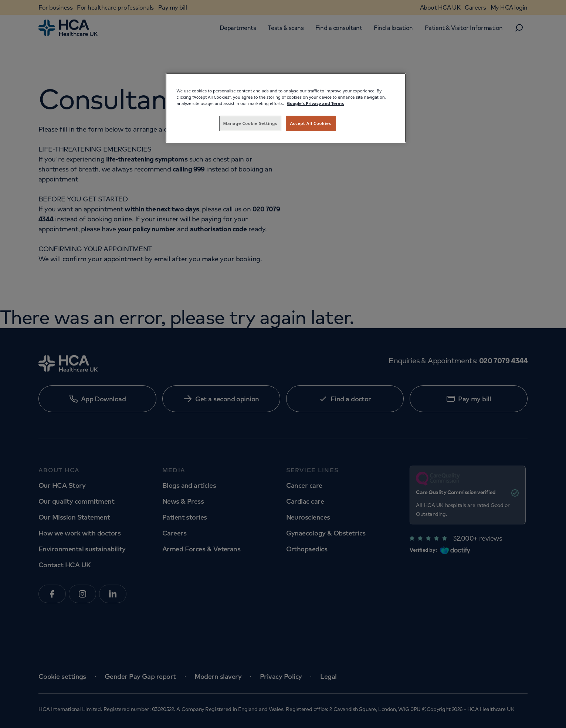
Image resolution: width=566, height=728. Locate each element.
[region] (286, 108)
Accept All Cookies (310, 123)
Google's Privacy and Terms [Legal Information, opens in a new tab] (315, 103)
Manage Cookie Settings (250, 123)
